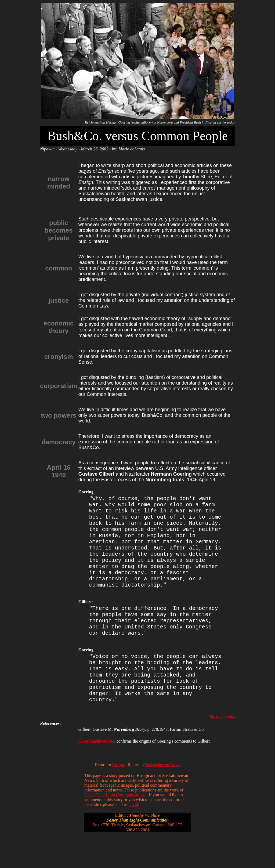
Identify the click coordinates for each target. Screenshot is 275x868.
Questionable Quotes (96, 771)
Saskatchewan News (162, 795)
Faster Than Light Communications (115, 825)
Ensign (119, 795)
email (133, 835)
